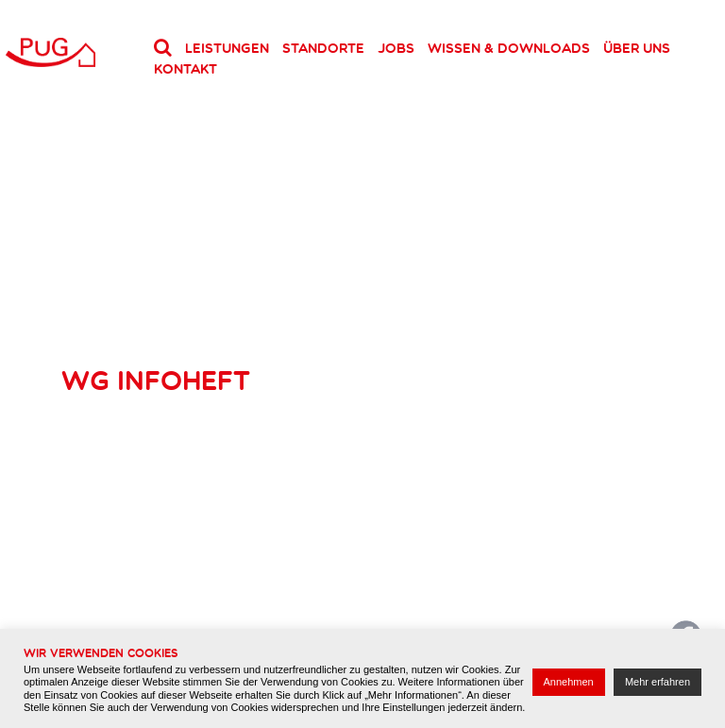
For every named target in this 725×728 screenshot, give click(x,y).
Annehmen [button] (569, 682)
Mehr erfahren (658, 682)
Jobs (396, 48)
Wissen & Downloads (509, 48)
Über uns (637, 48)
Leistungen (227, 48)
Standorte (323, 48)
